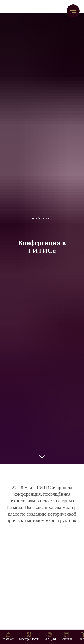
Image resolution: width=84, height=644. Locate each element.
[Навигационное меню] (73, 11)
